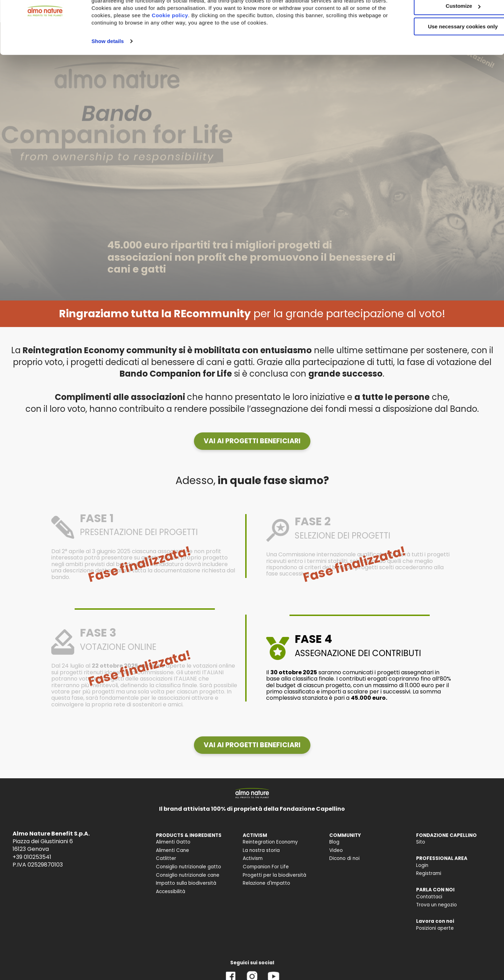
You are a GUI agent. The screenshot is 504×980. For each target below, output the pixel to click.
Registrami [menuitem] (429, 873)
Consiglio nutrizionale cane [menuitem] (188, 875)
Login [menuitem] (422, 865)
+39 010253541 (32, 857)
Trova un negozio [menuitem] (437, 905)
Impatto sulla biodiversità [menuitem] (186, 883)
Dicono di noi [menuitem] (344, 858)
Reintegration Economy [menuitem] (270, 842)
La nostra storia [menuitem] (261, 850)
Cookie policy (201, 47)
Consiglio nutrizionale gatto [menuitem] (189, 867)
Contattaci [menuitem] (429, 897)
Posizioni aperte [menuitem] (435, 928)
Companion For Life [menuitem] (266, 867)
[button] (252, 441)
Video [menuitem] (336, 850)
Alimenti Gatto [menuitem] (173, 842)
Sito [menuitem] (421, 842)
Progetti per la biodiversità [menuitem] (274, 875)
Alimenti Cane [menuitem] (172, 850)
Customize (446, 38)
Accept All (446, 17)
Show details (108, 73)
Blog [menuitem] (334, 842)
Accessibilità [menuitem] (171, 892)
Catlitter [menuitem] (166, 858)
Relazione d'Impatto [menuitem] (266, 883)
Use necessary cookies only (446, 58)
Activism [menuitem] (253, 858)
